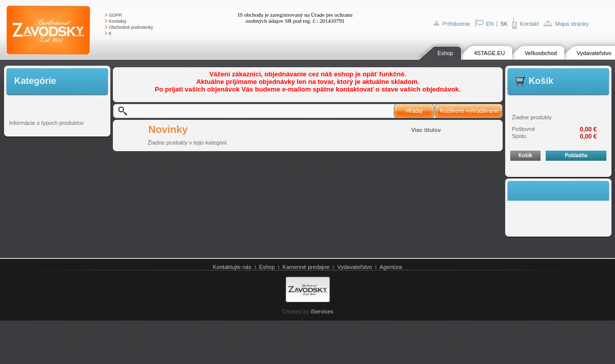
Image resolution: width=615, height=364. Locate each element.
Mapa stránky (572, 24)
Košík (525, 155)
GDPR (115, 15)
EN (490, 24)
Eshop (445, 53)
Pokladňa (576, 155)
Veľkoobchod (541, 53)
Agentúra (391, 267)
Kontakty (118, 21)
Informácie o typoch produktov (46, 123)
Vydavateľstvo (594, 53)
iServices (322, 311)
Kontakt (529, 24)
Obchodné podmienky (131, 27)
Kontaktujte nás (232, 267)
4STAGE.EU (489, 53)
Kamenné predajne (306, 267)
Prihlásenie (456, 24)
